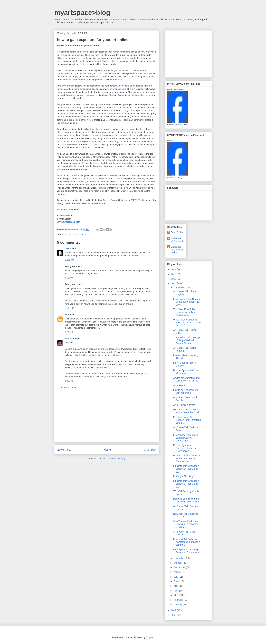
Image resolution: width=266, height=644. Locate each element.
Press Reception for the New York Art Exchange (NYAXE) (187, 323)
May (176, 586)
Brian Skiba (177, 232)
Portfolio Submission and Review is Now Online (186, 500)
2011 (174, 269)
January (178, 605)
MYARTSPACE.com (176, 89)
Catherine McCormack (177, 240)
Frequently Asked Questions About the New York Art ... (185, 448)
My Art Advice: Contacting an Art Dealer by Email (187, 411)
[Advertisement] (107, 418)
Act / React (179, 385)
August (178, 572)
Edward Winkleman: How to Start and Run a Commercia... (186, 458)
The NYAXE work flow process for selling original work (185, 312)
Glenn (68, 248)
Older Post (150, 450)
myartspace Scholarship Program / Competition (186, 551)
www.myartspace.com (115, 89)
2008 (174, 283)
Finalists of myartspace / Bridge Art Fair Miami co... (186, 469)
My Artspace (172, 141)
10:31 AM (69, 260)
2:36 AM (69, 381)
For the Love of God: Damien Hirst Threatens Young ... (187, 420)
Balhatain (70, 339)
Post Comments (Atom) (113, 459)
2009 (174, 279)
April (176, 591)
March (177, 595)
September (180, 567)
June (177, 581)
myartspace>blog (82, 13)
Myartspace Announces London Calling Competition (186, 438)
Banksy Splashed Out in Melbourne (186, 372)
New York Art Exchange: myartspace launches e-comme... (187, 542)
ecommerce (81, 234)
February (179, 600)
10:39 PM (69, 308)
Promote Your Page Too (177, 125)
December (179, 288)
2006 (174, 615)
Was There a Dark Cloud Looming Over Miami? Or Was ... (186, 524)
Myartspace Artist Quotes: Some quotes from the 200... (187, 302)
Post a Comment (69, 387)
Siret (67, 314)
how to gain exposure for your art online (186, 391)
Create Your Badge (175, 178)
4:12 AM (69, 278)
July (176, 577)
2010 (174, 274)
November (179, 558)
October (178, 563)
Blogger (150, 637)
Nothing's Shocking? (184, 476)
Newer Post (64, 450)
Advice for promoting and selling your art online (186, 379)
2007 (174, 610)
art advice (70, 234)
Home (107, 450)
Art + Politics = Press (184, 405)
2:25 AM (69, 332)
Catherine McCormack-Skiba (177, 250)
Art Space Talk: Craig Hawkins (184, 533)
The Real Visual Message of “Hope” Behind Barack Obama (187, 340)
